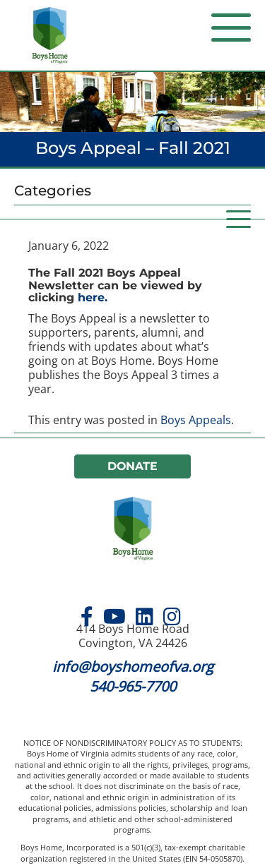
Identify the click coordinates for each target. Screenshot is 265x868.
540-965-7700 (133, 686)
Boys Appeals (196, 420)
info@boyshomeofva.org (133, 667)
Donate (133, 466)
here (91, 297)
